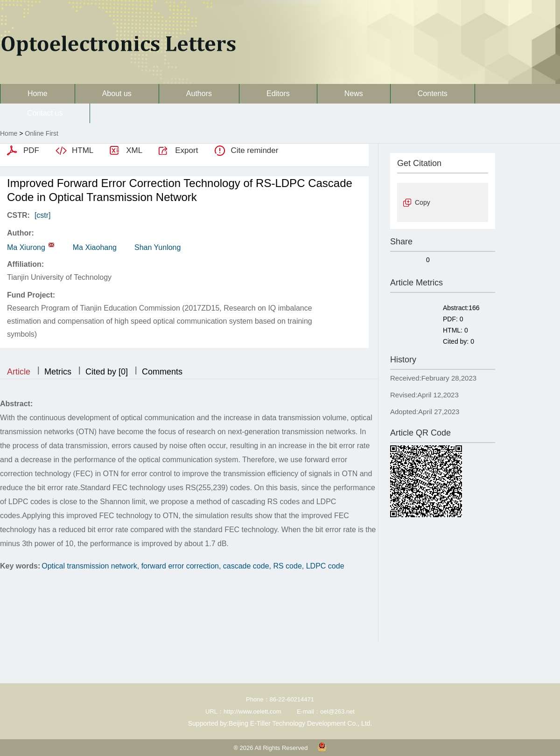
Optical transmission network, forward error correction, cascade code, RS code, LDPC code (193, 566)
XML (134, 150)
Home (38, 94)
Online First (42, 133)
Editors (278, 94)
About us (117, 94)
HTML (83, 150)
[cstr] (43, 215)
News (354, 94)
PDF (31, 150)
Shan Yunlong (157, 247)
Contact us (45, 113)
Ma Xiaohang (95, 247)
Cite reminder (254, 150)
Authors (199, 94)
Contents (433, 94)
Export (186, 150)
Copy (423, 202)
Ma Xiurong (26, 247)
